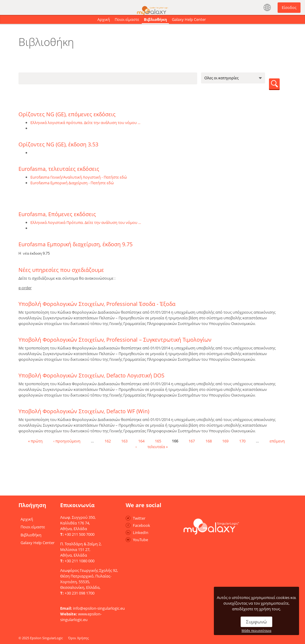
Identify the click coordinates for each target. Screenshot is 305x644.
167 (192, 441)
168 (209, 441)
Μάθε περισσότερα (256, 630)
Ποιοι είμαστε (127, 19)
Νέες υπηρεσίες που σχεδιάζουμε (61, 270)
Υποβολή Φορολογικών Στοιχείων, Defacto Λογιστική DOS (91, 375)
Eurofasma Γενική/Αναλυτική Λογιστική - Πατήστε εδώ (79, 177)
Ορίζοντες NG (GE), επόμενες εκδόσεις (67, 114)
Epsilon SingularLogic (46, 638)
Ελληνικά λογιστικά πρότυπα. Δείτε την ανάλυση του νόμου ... (85, 123)
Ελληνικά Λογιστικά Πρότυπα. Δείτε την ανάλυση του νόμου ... (86, 222)
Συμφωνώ (256, 622)
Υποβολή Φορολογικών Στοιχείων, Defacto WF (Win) (84, 411)
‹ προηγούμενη (67, 441)
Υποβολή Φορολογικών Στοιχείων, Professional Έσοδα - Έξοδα (97, 304)
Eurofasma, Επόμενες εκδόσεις (57, 214)
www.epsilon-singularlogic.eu (81, 617)
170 (242, 441)
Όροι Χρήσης (78, 638)
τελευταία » (158, 446)
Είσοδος (289, 7)
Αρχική (104, 19)
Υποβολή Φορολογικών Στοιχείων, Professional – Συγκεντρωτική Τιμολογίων (115, 340)
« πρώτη (35, 441)
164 (141, 441)
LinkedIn (141, 532)
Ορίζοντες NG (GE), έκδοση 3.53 (58, 144)
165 (158, 441)
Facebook (141, 525)
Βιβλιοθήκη (155, 19)
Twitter (139, 518)
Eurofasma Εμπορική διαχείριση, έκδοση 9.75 (76, 244)
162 (108, 441)
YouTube (140, 540)
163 (124, 441)
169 (225, 441)
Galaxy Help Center (189, 19)
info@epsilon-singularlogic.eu (99, 608)
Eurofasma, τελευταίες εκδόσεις (59, 169)
